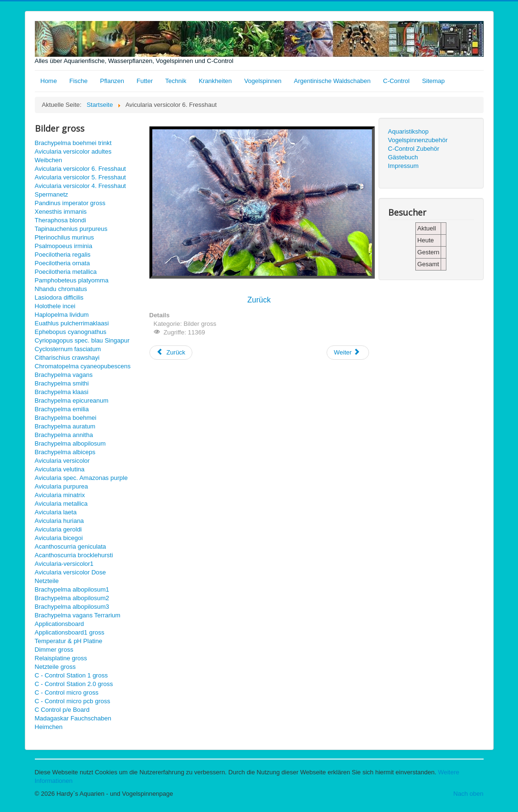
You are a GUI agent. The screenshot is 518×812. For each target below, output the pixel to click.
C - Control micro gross (67, 692)
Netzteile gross (55, 667)
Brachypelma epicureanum (72, 401)
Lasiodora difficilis (59, 297)
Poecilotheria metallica (66, 272)
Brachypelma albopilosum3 (72, 607)
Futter (145, 81)
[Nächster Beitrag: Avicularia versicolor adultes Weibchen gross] (348, 353)
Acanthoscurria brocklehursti (74, 555)
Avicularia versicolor (62, 461)
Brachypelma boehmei (66, 418)
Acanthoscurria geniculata (71, 547)
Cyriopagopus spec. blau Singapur (82, 340)
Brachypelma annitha (64, 435)
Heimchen (49, 727)
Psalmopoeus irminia (64, 246)
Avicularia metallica (61, 504)
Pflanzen (112, 81)
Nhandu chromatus (61, 289)
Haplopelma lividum (62, 315)
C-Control (396, 81)
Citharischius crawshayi (67, 358)
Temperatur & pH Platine (69, 641)
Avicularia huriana (59, 521)
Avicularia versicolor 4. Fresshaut (80, 186)
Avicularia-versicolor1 (64, 564)
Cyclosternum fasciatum (68, 349)
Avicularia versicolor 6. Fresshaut (80, 169)
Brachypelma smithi (62, 383)
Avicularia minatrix (60, 495)
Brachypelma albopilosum (70, 443)
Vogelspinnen (263, 81)
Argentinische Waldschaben (333, 81)
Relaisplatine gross (61, 658)
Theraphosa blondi (61, 220)
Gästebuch (403, 157)
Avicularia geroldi (58, 529)
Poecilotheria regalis (63, 255)
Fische (78, 81)
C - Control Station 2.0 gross (74, 684)
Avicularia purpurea (62, 486)
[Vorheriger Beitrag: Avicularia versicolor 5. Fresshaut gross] (171, 353)
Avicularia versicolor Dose (70, 572)
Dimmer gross (54, 650)
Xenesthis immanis (61, 212)
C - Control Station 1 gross (71, 675)
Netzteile (47, 581)
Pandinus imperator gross (70, 203)
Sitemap (433, 81)
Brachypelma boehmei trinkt (73, 143)
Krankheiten (215, 81)
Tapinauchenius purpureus (71, 229)
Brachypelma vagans (64, 375)
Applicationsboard (59, 624)
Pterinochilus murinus (64, 237)
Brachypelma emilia (62, 409)
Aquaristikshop (408, 131)
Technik (176, 81)
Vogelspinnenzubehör (418, 140)
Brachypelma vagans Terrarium (78, 615)
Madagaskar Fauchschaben (73, 718)
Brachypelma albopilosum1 (72, 589)
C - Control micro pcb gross (73, 701)
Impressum (403, 166)
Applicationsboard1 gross (70, 632)
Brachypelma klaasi (62, 392)
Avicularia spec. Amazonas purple (81, 478)
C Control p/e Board (62, 710)
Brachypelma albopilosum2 (72, 598)
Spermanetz (52, 194)
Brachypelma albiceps (65, 452)
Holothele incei (55, 306)
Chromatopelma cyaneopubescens (83, 366)
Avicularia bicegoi (59, 538)
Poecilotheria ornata (63, 263)
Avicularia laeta (56, 512)
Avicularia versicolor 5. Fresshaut (80, 177)
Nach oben (469, 794)
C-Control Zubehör (414, 149)
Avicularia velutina (60, 469)
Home (49, 81)
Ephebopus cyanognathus (71, 332)
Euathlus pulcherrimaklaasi (72, 323)
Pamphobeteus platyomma (72, 280)
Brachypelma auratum (65, 426)
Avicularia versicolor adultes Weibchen (73, 156)
